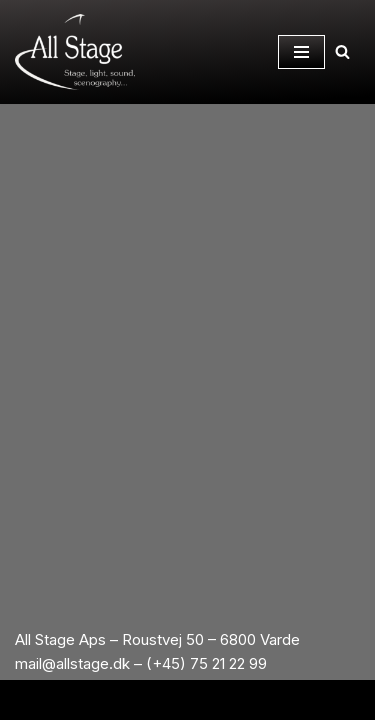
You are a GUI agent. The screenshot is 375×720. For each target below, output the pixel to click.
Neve (98, 699)
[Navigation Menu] (301, 52)
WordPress (256, 699)
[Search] (342, 51)
